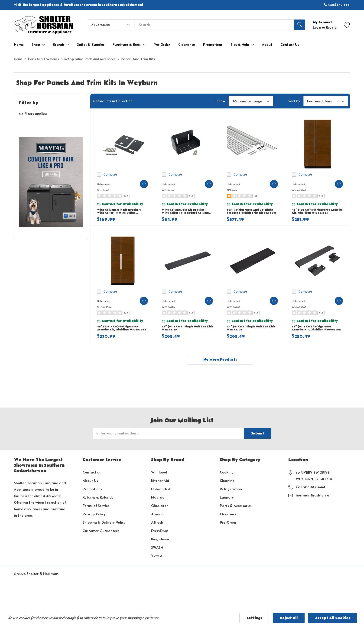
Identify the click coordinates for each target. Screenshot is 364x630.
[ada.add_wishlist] (140, 184)
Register (332, 27)
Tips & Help (240, 45)
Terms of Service (96, 515)
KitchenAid (160, 490)
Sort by (294, 101)
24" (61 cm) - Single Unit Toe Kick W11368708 (251, 335)
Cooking (227, 482)
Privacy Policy (94, 524)
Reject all (289, 618)
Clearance (228, 524)
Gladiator (159, 515)
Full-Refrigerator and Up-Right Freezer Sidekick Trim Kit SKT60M (250, 214)
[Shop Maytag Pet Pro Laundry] (51, 182)
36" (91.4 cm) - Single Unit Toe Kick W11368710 (187, 335)
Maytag (158, 507)
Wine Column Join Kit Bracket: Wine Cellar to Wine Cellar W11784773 (123, 214)
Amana (157, 524)
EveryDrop (160, 540)
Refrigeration (231, 498)
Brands (59, 45)
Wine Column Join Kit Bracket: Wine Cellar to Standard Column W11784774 (187, 214)
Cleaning (227, 490)
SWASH (157, 557)
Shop (36, 45)
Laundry (227, 507)
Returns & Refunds (98, 507)
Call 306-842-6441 (310, 496)
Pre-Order (228, 532)
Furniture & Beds (127, 45)
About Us (90, 490)
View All (158, 565)
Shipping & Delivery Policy (104, 532)
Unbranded (161, 498)
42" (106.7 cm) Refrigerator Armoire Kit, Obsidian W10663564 (121, 335)
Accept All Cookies (333, 618)
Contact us (92, 482)
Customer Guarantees (101, 540)
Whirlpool (159, 482)
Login (317, 27)
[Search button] (300, 25)
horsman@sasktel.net (313, 505)
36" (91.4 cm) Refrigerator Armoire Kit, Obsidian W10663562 (314, 335)
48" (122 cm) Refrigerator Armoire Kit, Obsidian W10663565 (314, 214)
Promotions (92, 498)
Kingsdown (160, 549)
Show (221, 101)
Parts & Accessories (236, 515)
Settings (254, 618)
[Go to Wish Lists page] (347, 25)
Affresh (157, 532)
